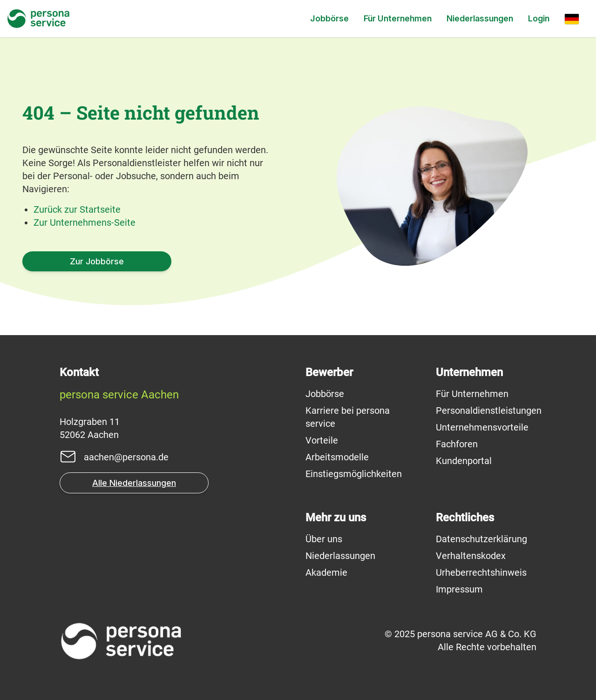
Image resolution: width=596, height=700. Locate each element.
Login (539, 18)
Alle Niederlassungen (134, 483)
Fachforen (457, 444)
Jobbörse (329, 18)
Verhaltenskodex (471, 556)
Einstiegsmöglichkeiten (354, 474)
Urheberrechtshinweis (481, 572)
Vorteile (322, 440)
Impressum (459, 589)
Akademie (326, 572)
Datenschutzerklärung (481, 539)
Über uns (324, 539)
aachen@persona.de (126, 457)
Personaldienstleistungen (489, 411)
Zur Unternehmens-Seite (85, 222)
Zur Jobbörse (97, 261)
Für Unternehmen (398, 18)
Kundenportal (464, 461)
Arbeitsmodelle (337, 457)
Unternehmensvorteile (482, 427)
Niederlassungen (480, 18)
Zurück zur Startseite (77, 209)
